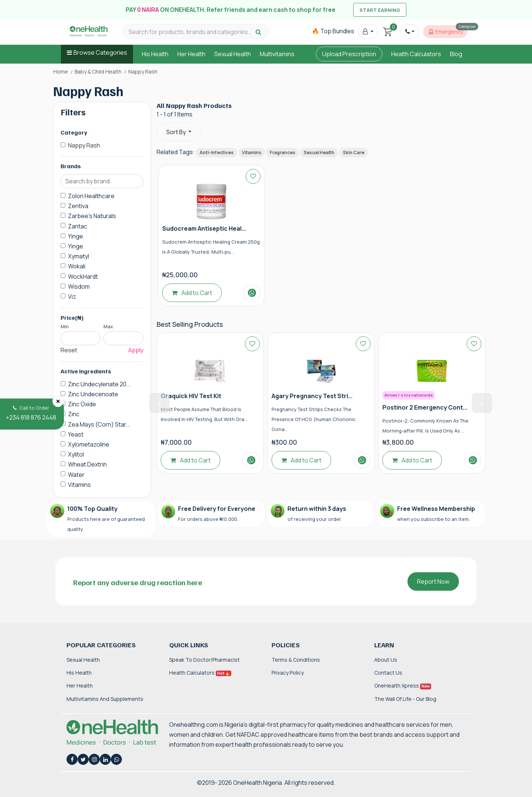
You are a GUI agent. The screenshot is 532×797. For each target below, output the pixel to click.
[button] (368, 31)
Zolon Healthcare (91, 196)
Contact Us (388, 673)
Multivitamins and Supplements (105, 699)
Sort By (177, 132)
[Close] (58, 401)
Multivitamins (277, 54)
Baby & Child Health (98, 72)
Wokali (77, 266)
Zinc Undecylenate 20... (99, 384)
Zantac (78, 226)
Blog (456, 54)
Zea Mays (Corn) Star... (99, 424)
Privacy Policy (288, 673)
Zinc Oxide (82, 404)
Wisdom (79, 286)
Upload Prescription (349, 54)
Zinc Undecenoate (93, 394)
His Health (155, 54)
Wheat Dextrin (87, 464)
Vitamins (79, 485)
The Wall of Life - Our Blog (405, 699)
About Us (386, 660)
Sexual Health (233, 54)
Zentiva (78, 206)
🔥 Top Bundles (333, 31)
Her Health (191, 54)
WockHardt (83, 277)
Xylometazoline (89, 444)
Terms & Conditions (296, 660)
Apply (136, 350)
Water (76, 475)
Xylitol (76, 454)
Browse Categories (100, 52)
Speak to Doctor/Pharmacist (204, 660)
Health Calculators (416, 54)
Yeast (76, 434)
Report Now (433, 581)
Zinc (74, 414)
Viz (72, 296)
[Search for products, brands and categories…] (191, 32)
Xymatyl (79, 256)
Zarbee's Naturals (92, 216)
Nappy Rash (84, 145)
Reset (69, 350)
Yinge (76, 236)
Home (61, 72)
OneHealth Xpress (403, 686)
